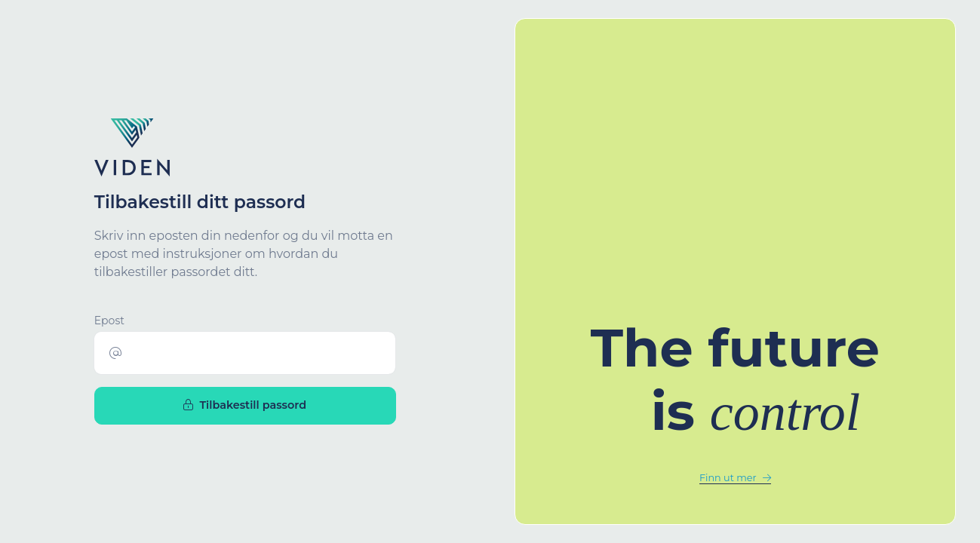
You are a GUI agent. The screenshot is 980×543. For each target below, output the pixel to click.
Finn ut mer (735, 478)
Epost (109, 321)
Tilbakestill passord (245, 405)
